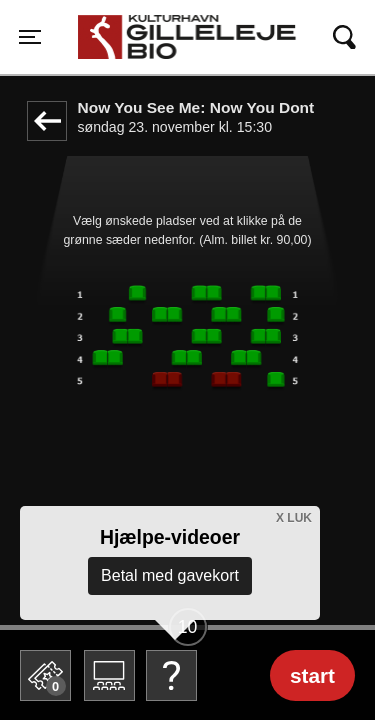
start (312, 675)
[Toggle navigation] (30, 37)
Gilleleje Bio (130, 27)
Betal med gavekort (170, 575)
